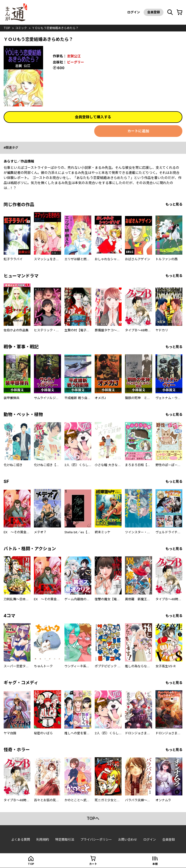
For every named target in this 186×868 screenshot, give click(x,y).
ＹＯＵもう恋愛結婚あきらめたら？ (55, 28)
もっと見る (174, 204)
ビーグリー (76, 62)
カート (93, 864)
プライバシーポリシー (96, 839)
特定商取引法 (65, 839)
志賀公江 (74, 56)
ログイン (134, 12)
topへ (93, 818)
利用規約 (43, 839)
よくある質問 (21, 839)
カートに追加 (138, 131)
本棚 (155, 864)
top (7, 28)
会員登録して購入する (93, 117)
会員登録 (154, 12)
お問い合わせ (128, 839)
